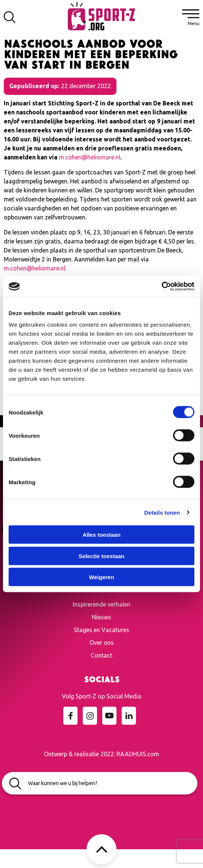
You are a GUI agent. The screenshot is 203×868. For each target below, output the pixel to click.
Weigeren (101, 577)
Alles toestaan (101, 535)
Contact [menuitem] (101, 655)
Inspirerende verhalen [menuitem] (101, 604)
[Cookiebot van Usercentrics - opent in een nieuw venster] (162, 287)
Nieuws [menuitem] (101, 617)
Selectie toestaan (102, 556)
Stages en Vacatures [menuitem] (101, 630)
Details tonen (162, 512)
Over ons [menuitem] (102, 643)
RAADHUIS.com (138, 754)
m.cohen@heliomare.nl (90, 157)
